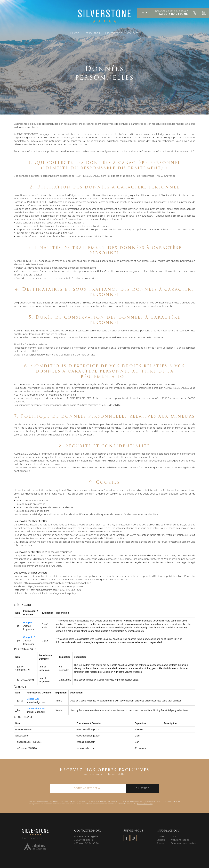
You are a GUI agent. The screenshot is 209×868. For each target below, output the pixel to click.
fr (144, 13)
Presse (160, 843)
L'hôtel (75, 33)
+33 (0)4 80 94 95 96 (173, 14)
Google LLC (29, 622)
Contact (133, 33)
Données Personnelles (145, 804)
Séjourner (93, 33)
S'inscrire (142, 788)
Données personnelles (183, 843)
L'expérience (114, 33)
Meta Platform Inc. (36, 709)
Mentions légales (180, 840)
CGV (174, 837)
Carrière (161, 840)
